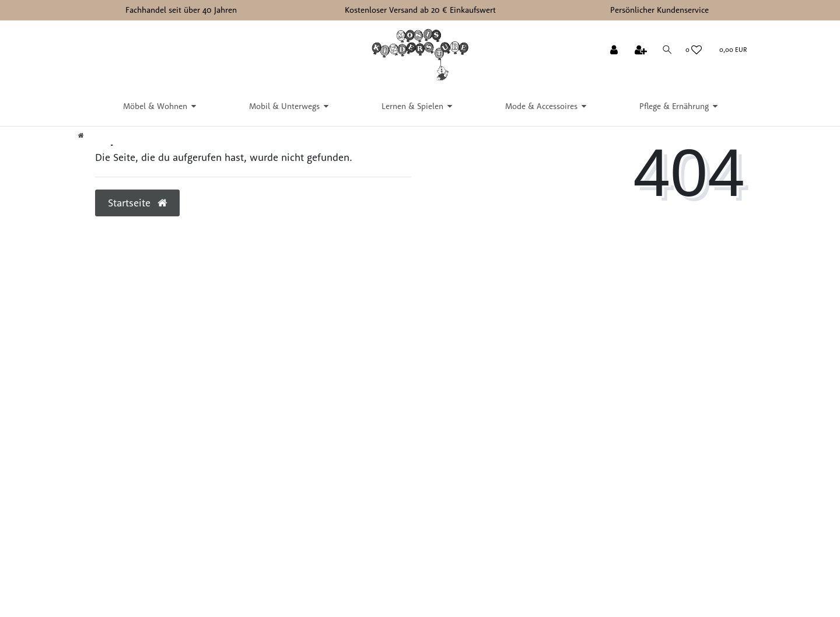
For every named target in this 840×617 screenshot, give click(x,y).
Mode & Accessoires (541, 106)
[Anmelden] (615, 51)
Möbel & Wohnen (155, 106)
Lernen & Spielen (412, 106)
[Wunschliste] (694, 50)
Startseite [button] (137, 202)
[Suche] (667, 50)
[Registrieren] (642, 51)
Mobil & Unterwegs (284, 106)
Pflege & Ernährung (674, 106)
